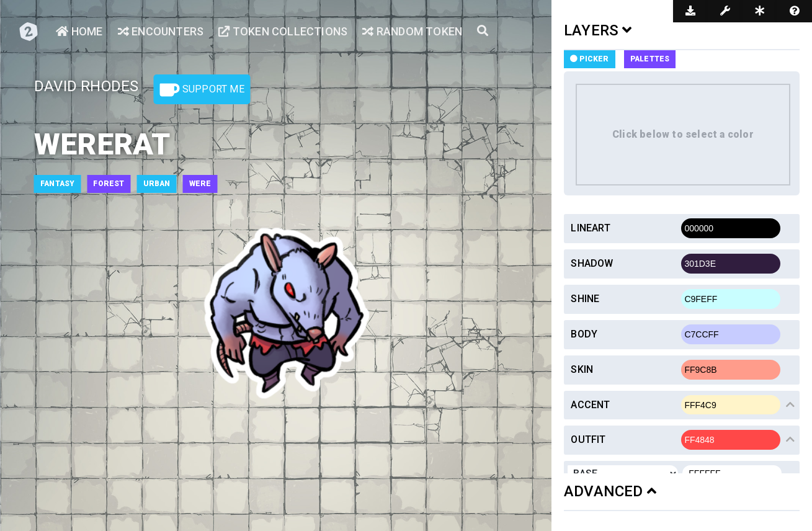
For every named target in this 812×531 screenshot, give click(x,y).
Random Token (412, 31)
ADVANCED (610, 491)
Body (584, 334)
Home (79, 31)
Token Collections (283, 31)
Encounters (161, 31)
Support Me (202, 90)
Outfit (588, 440)
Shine (585, 299)
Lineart (590, 228)
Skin (582, 369)
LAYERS (598, 30)
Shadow (592, 263)
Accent (590, 405)
